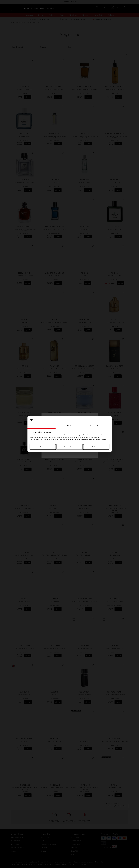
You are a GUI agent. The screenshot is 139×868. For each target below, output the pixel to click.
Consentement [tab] (41, 426)
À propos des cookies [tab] (98, 426)
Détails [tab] (70, 426)
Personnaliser (70, 447)
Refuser (43, 447)
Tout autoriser (96, 447)
